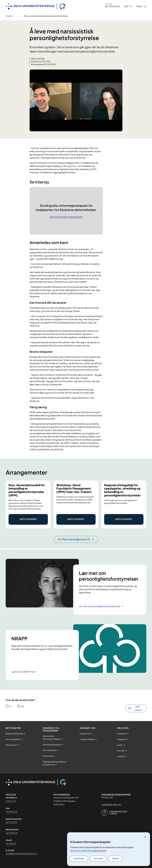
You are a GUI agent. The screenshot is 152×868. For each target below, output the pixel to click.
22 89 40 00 (11, 812)
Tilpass (115, 858)
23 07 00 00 (12, 833)
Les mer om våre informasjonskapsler (88, 850)
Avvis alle (98, 858)
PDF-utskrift (138, 708)
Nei (23, 706)
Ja (11, 706)
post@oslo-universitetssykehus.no (21, 853)
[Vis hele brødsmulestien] (18, 16)
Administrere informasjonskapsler (66, 217)
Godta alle (79, 858)
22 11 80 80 (11, 844)
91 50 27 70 (11, 801)
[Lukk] (145, 837)
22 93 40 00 (11, 822)
